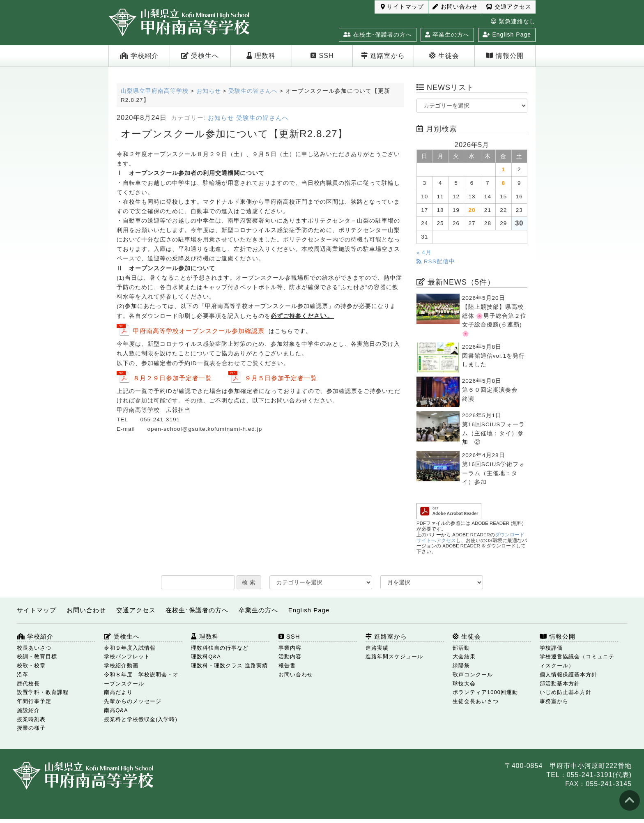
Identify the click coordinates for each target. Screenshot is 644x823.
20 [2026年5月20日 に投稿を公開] (472, 210)
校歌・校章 (31, 666)
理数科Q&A (206, 656)
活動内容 (290, 656)
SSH (322, 56)
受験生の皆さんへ (262, 118)
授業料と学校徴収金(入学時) (141, 719)
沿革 (23, 675)
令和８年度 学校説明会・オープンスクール (141, 679)
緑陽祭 (461, 666)
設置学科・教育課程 (43, 692)
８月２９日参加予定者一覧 (172, 378)
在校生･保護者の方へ (378, 34)
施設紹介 (28, 710)
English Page (507, 34)
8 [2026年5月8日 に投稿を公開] (504, 183)
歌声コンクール (473, 675)
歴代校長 (28, 684)
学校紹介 (139, 56)
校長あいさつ (34, 648)
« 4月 (424, 252)
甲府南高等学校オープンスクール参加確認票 (199, 331)
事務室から (554, 701)
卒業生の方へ (447, 34)
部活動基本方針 (560, 684)
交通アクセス (509, 7)
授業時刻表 (31, 719)
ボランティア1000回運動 (485, 692)
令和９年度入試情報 (130, 648)
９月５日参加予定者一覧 (281, 378)
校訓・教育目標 (37, 656)
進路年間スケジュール (394, 656)
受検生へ (200, 56)
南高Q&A (116, 710)
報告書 (287, 666)
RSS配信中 (436, 261)
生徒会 (444, 56)
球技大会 (464, 684)
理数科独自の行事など (220, 648)
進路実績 (377, 648)
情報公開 (505, 56)
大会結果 (464, 656)
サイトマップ (402, 7)
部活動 (461, 648)
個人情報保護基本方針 (568, 675)
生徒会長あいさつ (476, 701)
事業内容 (290, 648)
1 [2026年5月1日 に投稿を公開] (504, 169)
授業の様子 (31, 728)
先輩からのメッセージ (133, 701)
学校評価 (551, 648)
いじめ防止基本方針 (566, 692)
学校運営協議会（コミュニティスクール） (577, 661)
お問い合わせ (455, 7)
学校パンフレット (127, 656)
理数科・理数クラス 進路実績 (229, 666)
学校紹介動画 (121, 666)
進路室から (383, 56)
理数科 (261, 56)
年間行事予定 (34, 701)
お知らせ (221, 118)
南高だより (118, 692)
